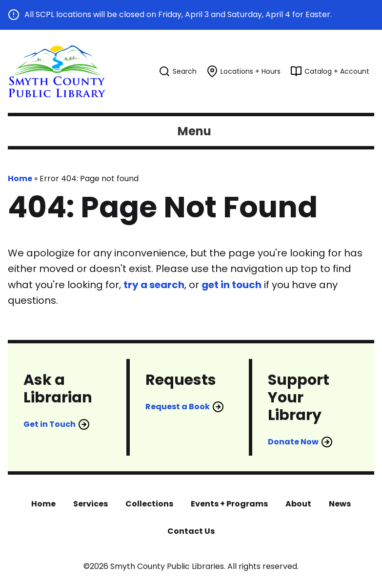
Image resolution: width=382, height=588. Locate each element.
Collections (149, 504)
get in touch (231, 285)
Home (20, 178)
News (340, 504)
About (298, 504)
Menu (194, 131)
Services (90, 504)
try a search (154, 285)
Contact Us (191, 531)
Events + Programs (229, 504)
